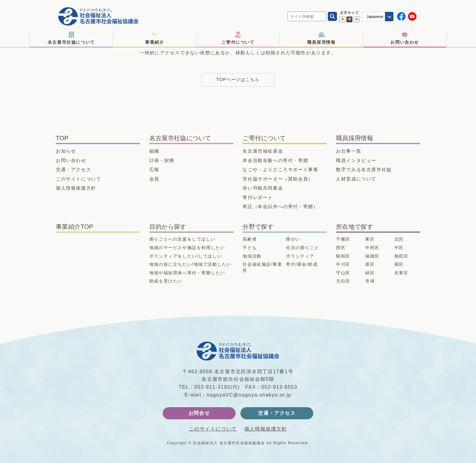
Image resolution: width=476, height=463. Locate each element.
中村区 (372, 248)
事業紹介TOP (75, 227)
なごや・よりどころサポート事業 (280, 169)
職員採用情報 (321, 38)
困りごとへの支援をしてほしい (182, 239)
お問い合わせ (405, 38)
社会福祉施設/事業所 (262, 267)
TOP (62, 138)
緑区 (370, 273)
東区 (370, 239)
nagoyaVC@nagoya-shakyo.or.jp (249, 395)
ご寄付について (238, 38)
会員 (154, 179)
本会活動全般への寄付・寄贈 (275, 160)
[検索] (332, 16)
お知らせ (66, 151)
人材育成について (356, 179)
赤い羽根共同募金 (263, 188)
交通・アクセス (73, 169)
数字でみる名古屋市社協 (364, 169)
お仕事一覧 (349, 151)
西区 (341, 248)
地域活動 (252, 256)
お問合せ (199, 413)
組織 (154, 151)
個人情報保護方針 (76, 188)
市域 (370, 281)
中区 (399, 248)
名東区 (401, 273)
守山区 (343, 273)
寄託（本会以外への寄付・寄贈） (280, 206)
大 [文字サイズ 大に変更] (343, 19)
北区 (399, 239)
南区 (399, 264)
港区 (370, 264)
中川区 (343, 264)
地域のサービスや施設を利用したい (187, 248)
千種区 (343, 239)
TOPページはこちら (238, 79)
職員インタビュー (356, 160)
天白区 (343, 281)
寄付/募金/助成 (302, 264)
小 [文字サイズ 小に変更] (357, 19)
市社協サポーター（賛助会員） (278, 179)
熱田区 (401, 256)
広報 (154, 169)
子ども (250, 248)
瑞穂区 (372, 256)
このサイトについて (78, 179)
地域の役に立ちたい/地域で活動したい (190, 264)
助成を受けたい (166, 281)
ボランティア (300, 256)
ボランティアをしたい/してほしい (186, 256)
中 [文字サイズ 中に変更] (350, 19)
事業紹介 (155, 38)
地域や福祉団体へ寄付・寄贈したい (187, 273)
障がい (293, 239)
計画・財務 (162, 160)
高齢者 (250, 239)
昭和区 (343, 256)
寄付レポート (258, 197)
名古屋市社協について (71, 38)
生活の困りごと (303, 248)
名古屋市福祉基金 (263, 151)
